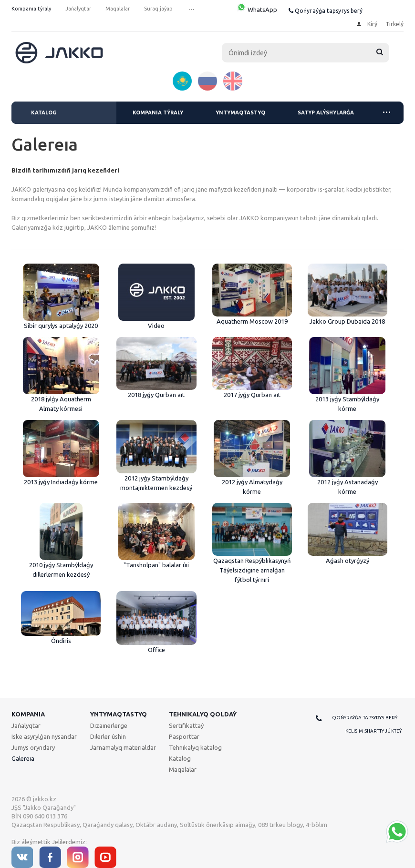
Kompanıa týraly (158, 112)
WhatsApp (257, 10)
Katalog (44, 112)
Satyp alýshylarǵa (326, 112)
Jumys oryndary (33, 747)
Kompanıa (28, 714)
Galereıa (23, 758)
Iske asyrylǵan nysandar (44, 736)
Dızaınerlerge (109, 725)
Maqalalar (183, 769)
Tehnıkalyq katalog (195, 747)
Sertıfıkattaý (186, 725)
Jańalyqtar (26, 725)
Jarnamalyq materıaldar (123, 747)
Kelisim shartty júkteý (373, 731)
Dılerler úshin (108, 736)
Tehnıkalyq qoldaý (203, 714)
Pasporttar (184, 736)
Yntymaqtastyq (240, 112)
